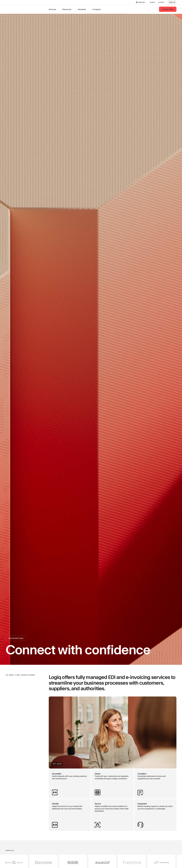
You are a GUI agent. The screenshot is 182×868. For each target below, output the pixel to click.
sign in (172, 2)
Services (52, 9)
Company (96, 9)
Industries (82, 9)
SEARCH (152, 2)
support (161, 2)
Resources (67, 9)
